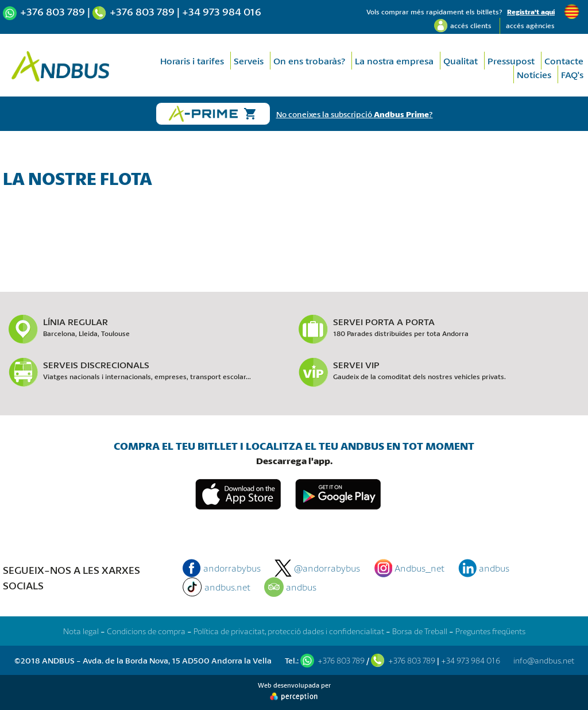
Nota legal (81, 631)
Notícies (534, 74)
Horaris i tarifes (192, 61)
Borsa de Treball (420, 631)
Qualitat (461, 61)
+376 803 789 (53, 11)
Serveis (249, 61)
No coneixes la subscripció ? (355, 114)
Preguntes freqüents (490, 631)
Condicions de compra (146, 631)
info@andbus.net (544, 660)
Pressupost (511, 61)
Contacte (564, 61)
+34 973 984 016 (222, 11)
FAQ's (572, 74)
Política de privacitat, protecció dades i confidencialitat (289, 631)
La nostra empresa (394, 61)
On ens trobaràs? (309, 61)
